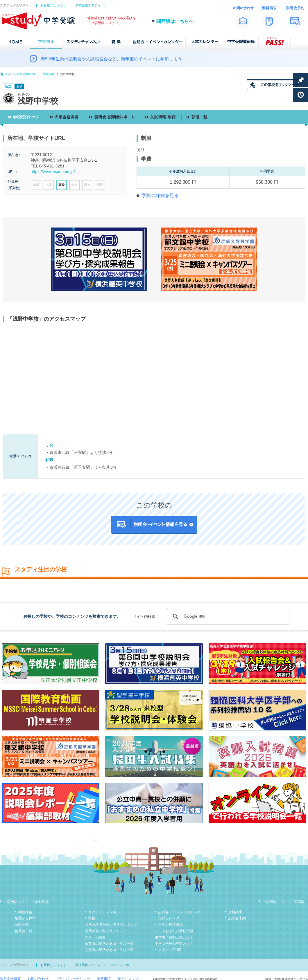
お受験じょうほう (53, 5)
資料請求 (235, 912)
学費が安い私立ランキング (106, 931)
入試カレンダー (171, 918)
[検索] (227, 616)
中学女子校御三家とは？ (174, 944)
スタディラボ (120, 965)
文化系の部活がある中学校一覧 (109, 950)
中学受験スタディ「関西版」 (285, 902)
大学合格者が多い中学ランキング (111, 925)
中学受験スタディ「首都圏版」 (28, 902)
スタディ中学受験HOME (21, 74)
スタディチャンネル (104, 912)
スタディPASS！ (172, 950)
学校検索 (49, 74)
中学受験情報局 (171, 925)
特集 (92, 918)
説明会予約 (237, 918)
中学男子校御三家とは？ (174, 937)
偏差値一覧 (24, 931)
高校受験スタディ (88, 5)
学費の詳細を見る (160, 195)
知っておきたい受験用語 (174, 931)
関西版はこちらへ (175, 21)
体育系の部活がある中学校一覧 (109, 944)
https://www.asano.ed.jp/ (53, 172)
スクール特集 (95, 937)
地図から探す (25, 918)
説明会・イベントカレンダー (181, 912)
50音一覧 (22, 925)
